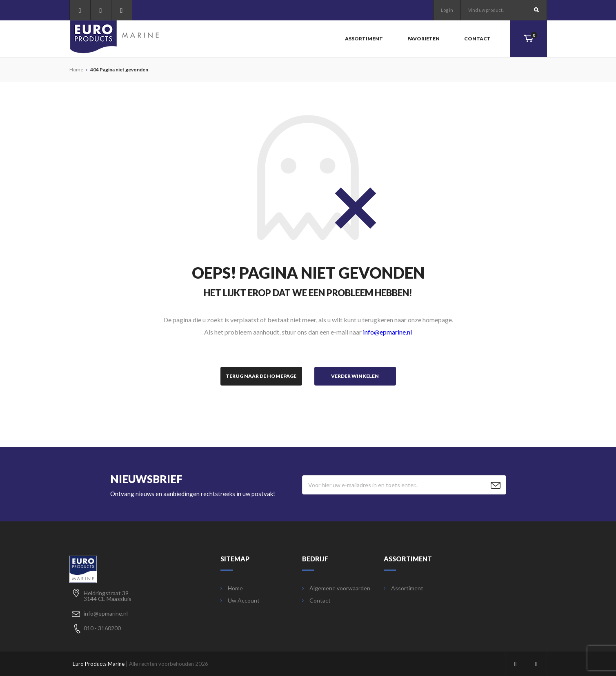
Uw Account (240, 601)
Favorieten (424, 39)
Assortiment (364, 39)
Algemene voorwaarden (336, 588)
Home (232, 588)
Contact (477, 39)
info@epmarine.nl (387, 332)
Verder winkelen (355, 376)
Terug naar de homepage (261, 376)
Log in (447, 10)
